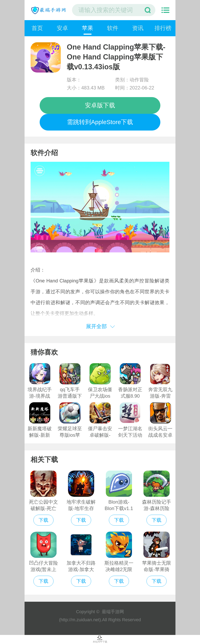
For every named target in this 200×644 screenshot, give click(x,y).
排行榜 (163, 28)
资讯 (138, 28)
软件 (113, 28)
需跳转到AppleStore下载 (100, 122)
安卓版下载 (100, 105)
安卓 (62, 28)
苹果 (88, 28)
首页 (37, 28)
